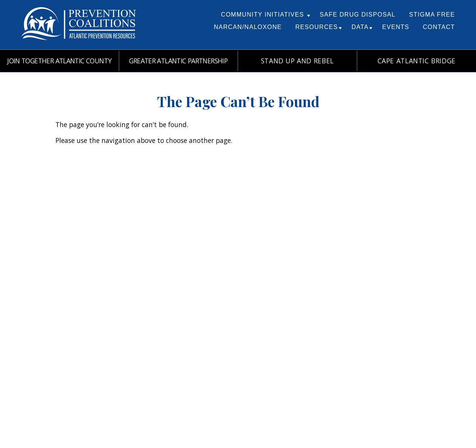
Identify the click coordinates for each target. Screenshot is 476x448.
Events (396, 27)
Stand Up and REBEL (297, 61)
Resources (319, 27)
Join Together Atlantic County (59, 61)
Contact (439, 27)
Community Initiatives (266, 15)
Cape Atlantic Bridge (417, 61)
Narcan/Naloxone (248, 27)
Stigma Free (432, 15)
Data (362, 27)
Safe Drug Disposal (358, 15)
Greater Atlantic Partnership (178, 61)
